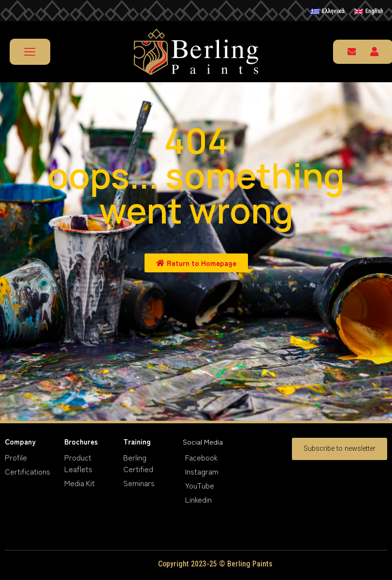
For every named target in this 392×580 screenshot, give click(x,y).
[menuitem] (328, 12)
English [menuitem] (374, 11)
